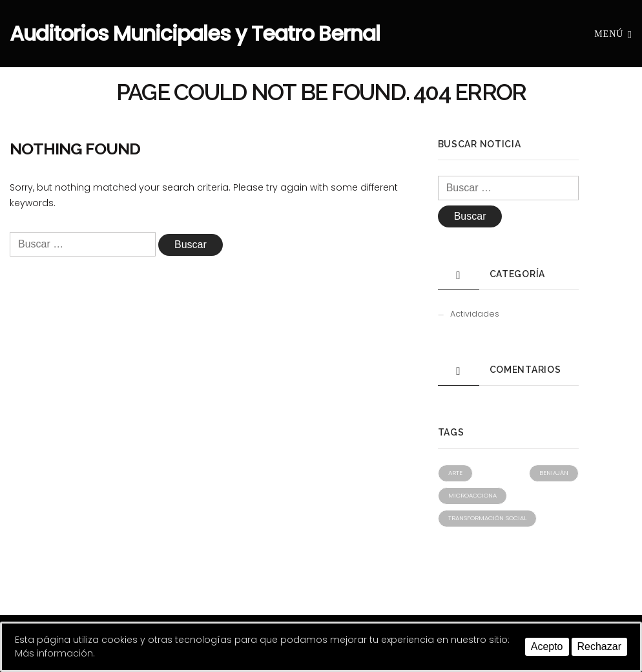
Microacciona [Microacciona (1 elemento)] (472, 495)
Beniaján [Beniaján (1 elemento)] (554, 473)
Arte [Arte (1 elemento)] (455, 473)
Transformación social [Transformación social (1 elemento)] (487, 518)
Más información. (55, 653)
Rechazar (599, 646)
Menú (613, 33)
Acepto (547, 646)
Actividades (475, 314)
